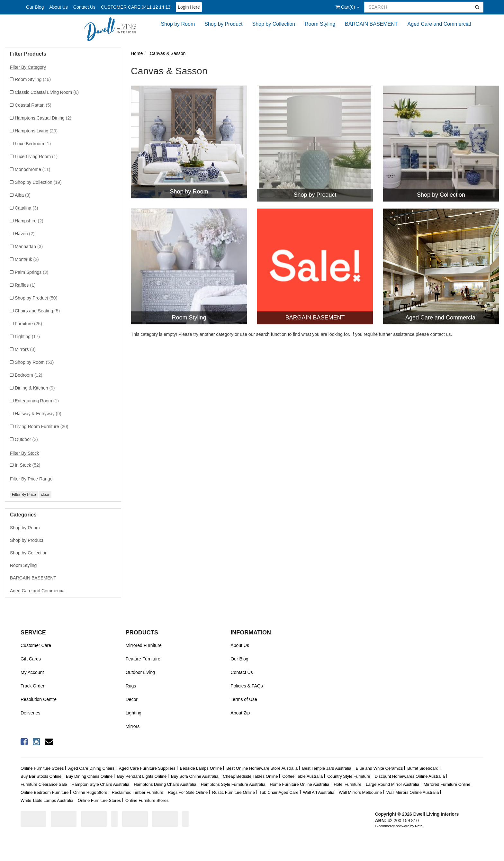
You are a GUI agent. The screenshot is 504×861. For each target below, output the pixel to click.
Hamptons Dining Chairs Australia (165, 784)
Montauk (27, 259)
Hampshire (29, 221)
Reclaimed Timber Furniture (138, 792)
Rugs (131, 686)
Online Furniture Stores (42, 768)
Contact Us (84, 7)
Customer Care (36, 645)
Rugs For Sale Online (188, 792)
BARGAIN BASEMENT (371, 24)
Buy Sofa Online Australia (195, 776)
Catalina (26, 208)
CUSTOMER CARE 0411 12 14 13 (136, 7)
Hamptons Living (36, 131)
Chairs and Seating (37, 311)
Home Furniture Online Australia (299, 784)
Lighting (27, 336)
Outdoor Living (140, 672)
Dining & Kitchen (35, 388)
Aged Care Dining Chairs (91, 768)
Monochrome (33, 169)
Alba (23, 195)
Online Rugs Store (90, 792)
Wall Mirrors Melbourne (360, 792)
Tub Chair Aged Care (279, 792)
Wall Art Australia (319, 792)
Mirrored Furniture (144, 645)
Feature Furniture (143, 659)
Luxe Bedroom (33, 144)
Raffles (25, 285)
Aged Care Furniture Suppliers (147, 768)
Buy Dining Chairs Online (89, 776)
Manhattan (29, 247)
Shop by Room (178, 24)
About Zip (240, 713)
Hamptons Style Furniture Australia (233, 784)
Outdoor (26, 439)
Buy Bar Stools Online (41, 776)
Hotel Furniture (347, 784)
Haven (25, 234)
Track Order (32, 686)
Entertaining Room (37, 401)
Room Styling (320, 24)
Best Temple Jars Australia (327, 768)
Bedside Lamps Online (201, 768)
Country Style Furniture (349, 776)
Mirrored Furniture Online (447, 784)
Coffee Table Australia (302, 776)
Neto (419, 826)
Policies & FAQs (247, 686)
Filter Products (28, 54)
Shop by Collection (274, 24)
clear (45, 495)
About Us (59, 7)
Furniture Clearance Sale (44, 784)
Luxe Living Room (36, 157)
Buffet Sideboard (423, 768)
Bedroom (29, 375)
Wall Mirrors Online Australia (413, 792)
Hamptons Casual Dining (43, 118)
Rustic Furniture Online (234, 792)
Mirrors (25, 349)
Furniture (28, 324)
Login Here (189, 7)
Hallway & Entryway (38, 414)
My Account (32, 672)
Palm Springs (32, 272)
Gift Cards (31, 659)
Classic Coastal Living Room (47, 92)
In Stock (27, 465)
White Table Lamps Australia (47, 800)
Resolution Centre (39, 699)
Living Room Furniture (42, 426)
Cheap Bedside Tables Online (250, 776)
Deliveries (30, 713)
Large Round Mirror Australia (392, 784)
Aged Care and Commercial (439, 24)
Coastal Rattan (33, 105)
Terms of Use (244, 699)
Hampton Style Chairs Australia (100, 784)
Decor (132, 699)
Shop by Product (223, 24)
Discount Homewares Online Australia (410, 776)
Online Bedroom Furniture (45, 792)
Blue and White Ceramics (379, 768)
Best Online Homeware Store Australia (262, 768)
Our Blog (35, 7)
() (347, 7)
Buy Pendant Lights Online (142, 776)
